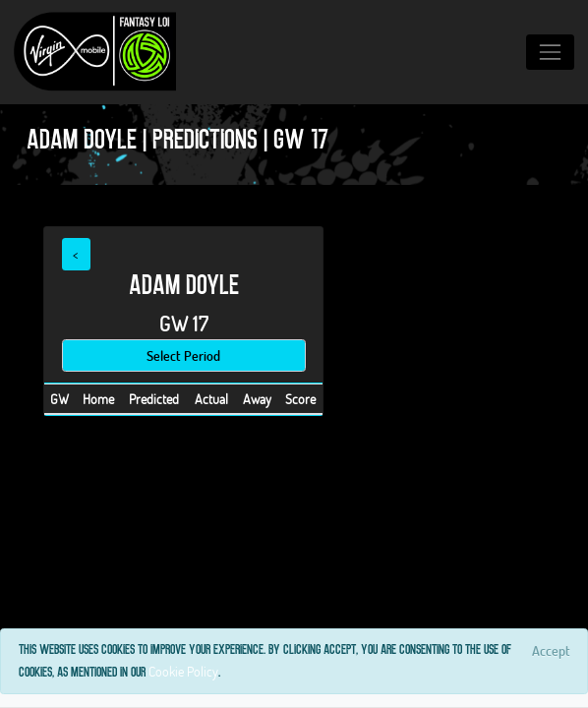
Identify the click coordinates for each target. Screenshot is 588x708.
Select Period (183, 355)
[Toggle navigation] (550, 52)
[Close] (551, 650)
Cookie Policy (183, 671)
